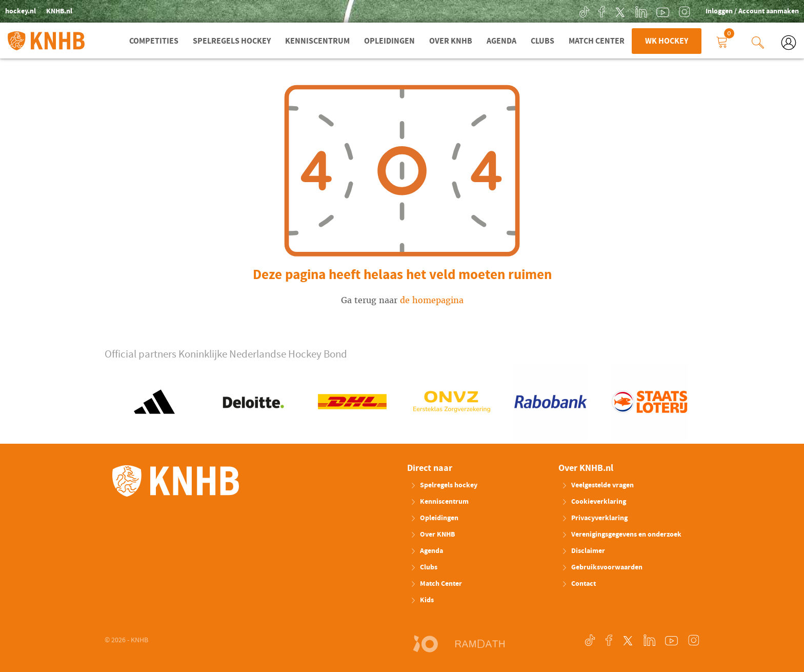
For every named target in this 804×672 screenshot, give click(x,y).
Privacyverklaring (595, 518)
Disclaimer (583, 551)
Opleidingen (389, 41)
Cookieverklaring (594, 502)
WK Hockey (667, 41)
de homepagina (432, 300)
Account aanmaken (769, 11)
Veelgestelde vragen (598, 485)
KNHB (176, 481)
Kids (422, 600)
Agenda (501, 41)
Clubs (542, 41)
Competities (154, 41)
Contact (579, 584)
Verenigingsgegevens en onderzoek (621, 535)
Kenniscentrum (317, 41)
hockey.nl (21, 11)
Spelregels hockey (232, 41)
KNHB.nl (59, 11)
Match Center (597, 41)
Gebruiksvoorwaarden (602, 567)
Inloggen (720, 11)
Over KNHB (451, 41)
